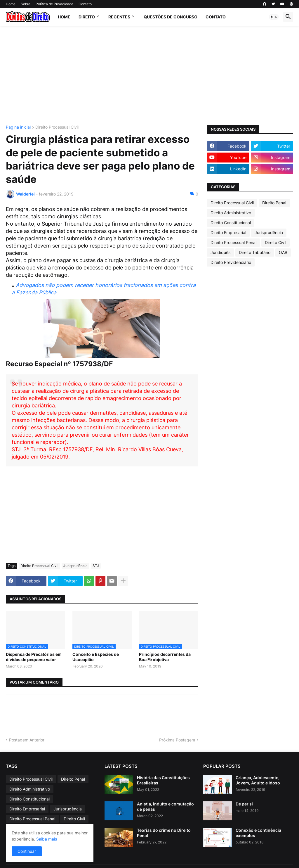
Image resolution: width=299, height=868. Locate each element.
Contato (85, 4)
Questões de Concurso (171, 17)
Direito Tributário (255, 252)
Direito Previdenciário (231, 262)
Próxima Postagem (177, 740)
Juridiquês (220, 252)
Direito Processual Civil (57, 127)
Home (11, 4)
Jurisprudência (75, 566)
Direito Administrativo (231, 213)
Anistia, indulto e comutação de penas (165, 806)
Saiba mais (47, 839)
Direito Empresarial (228, 232)
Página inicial (18, 127)
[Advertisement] (149, 75)
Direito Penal (274, 203)
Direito (87, 17)
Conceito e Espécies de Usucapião (96, 657)
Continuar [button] (27, 851)
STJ (96, 566)
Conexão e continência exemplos (258, 833)
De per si (244, 804)
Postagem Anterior (27, 740)
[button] (274, 17)
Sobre (26, 4)
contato (216, 17)
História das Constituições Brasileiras (163, 780)
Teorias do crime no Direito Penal (164, 833)
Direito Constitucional (231, 223)
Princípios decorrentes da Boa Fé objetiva (165, 657)
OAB (283, 252)
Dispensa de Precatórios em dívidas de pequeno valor (34, 657)
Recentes (119, 17)
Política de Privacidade (54, 4)
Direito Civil (275, 242)
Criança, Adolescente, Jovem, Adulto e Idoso (258, 780)
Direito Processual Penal (233, 242)
